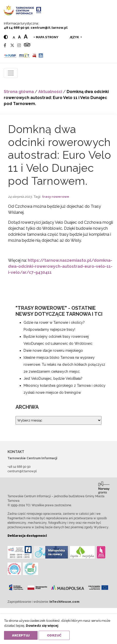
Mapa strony (47, 37)
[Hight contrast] (6, 37)
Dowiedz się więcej (42, 625)
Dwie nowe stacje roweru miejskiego (53, 350)
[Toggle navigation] (11, 73)
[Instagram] (19, 45)
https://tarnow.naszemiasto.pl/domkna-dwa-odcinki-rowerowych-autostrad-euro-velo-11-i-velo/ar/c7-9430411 (60, 266)
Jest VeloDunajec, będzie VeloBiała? (53, 378)
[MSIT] (24, 55)
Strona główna (19, 92)
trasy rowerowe (56, 196)
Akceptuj (21, 635)
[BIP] (34, 55)
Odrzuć (54, 635)
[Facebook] (5, 45)
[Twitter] (12, 45)
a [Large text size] (26, 36)
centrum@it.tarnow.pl (49, 28)
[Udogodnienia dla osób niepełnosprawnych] (41, 55)
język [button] (75, 37)
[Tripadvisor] (27, 45)
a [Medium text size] (19, 37)
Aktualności (50, 92)
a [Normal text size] (14, 37)
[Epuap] (10, 55)
